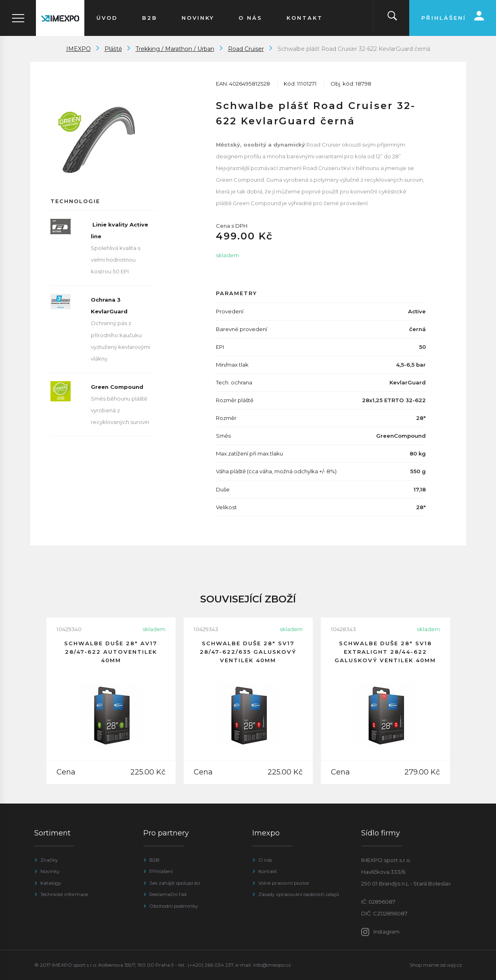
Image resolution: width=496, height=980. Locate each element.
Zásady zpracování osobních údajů (299, 894)
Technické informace (64, 894)
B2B (154, 860)
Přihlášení (161, 871)
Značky (49, 860)
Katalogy (51, 883)
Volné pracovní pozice (284, 883)
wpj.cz (454, 965)
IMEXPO (78, 49)
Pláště (113, 49)
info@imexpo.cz (272, 965)
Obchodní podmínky (174, 906)
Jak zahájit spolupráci (175, 883)
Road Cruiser (246, 49)
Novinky (50, 871)
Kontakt (268, 871)
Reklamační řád (168, 894)
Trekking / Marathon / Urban (175, 49)
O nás (265, 860)
